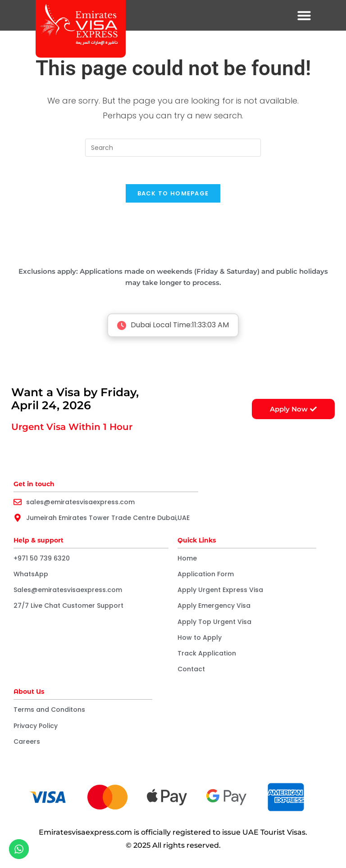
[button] (304, 15)
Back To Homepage (173, 193)
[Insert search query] (173, 148)
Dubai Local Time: (173, 326)
